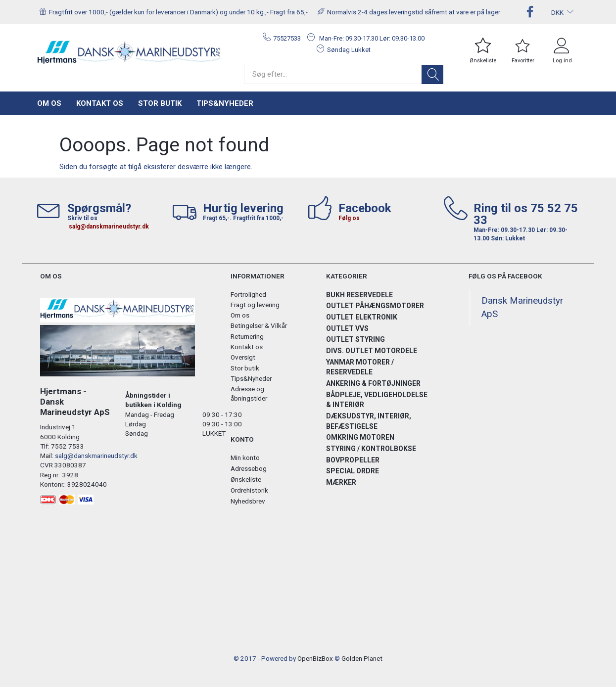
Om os (49, 103)
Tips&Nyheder (225, 103)
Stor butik (160, 103)
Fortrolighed (248, 294)
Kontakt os (100, 103)
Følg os (349, 218)
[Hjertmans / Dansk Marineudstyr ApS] (129, 52)
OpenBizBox (315, 658)
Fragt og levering (255, 305)
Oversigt (243, 357)
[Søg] (432, 74)
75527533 (287, 38)
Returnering (247, 336)
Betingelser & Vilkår (259, 325)
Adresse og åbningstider (249, 393)
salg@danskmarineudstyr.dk (109, 227)
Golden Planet (362, 658)
